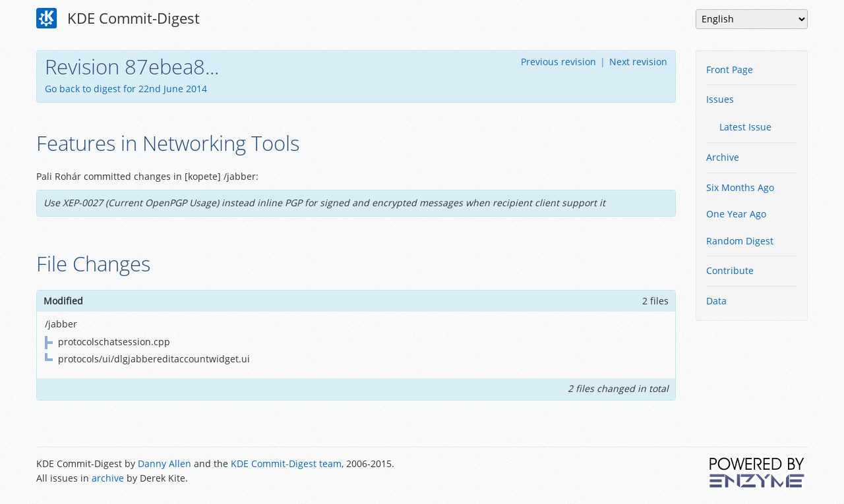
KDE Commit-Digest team (286, 463)
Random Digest (740, 241)
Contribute (730, 270)
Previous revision (558, 62)
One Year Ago (736, 214)
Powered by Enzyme (758, 472)
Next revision (638, 62)
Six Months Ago (740, 187)
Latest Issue (745, 127)
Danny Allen (165, 463)
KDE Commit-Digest (118, 18)
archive (108, 478)
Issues (720, 99)
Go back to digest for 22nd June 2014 (126, 89)
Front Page (730, 70)
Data (716, 301)
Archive (723, 157)
